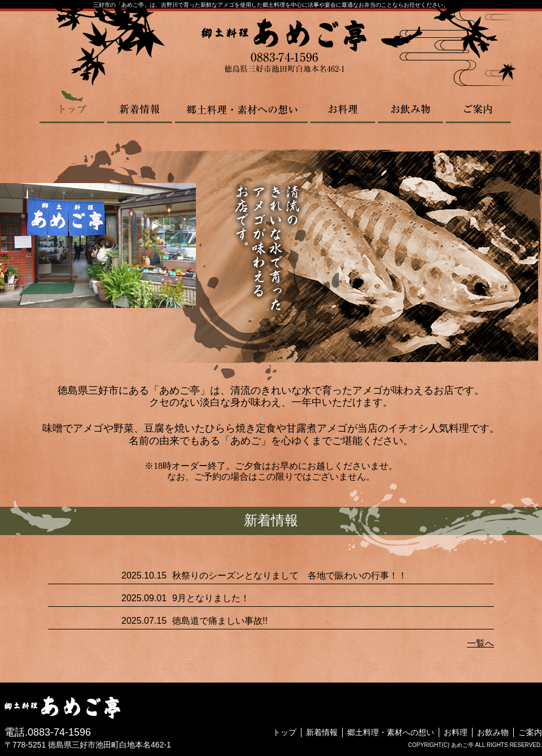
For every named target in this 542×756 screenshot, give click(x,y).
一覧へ (480, 643)
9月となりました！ (211, 598)
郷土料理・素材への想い (241, 106)
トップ (73, 106)
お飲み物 (410, 106)
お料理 (343, 106)
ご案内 (478, 106)
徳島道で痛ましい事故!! (220, 621)
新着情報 (139, 106)
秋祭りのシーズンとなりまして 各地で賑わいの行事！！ (290, 575)
